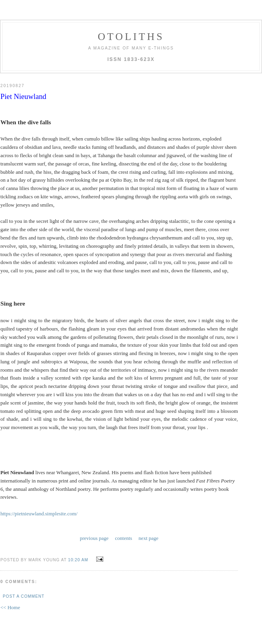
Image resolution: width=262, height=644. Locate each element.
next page (148, 538)
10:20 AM (78, 560)
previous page (94, 538)
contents (124, 538)
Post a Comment (24, 596)
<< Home (10, 607)
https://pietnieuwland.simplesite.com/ (39, 514)
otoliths (131, 37)
